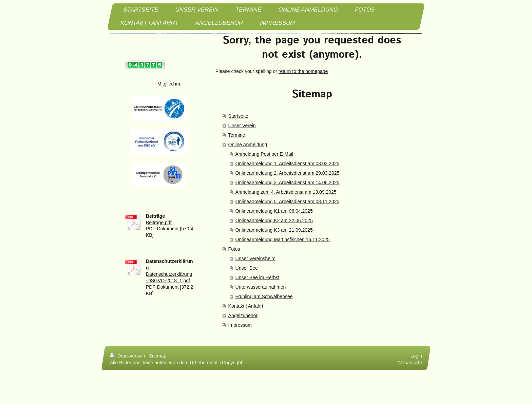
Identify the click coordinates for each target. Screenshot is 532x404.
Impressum (240, 325)
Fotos (234, 249)
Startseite (238, 116)
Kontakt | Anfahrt (246, 306)
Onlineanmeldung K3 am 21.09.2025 (274, 230)
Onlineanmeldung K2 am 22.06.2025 (274, 220)
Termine (237, 135)
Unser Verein (242, 126)
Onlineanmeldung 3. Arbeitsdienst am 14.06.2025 (288, 182)
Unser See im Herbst (258, 277)
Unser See (247, 268)
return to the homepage (303, 71)
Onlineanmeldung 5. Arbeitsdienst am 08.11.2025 (288, 201)
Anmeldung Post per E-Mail (264, 154)
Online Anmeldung (248, 145)
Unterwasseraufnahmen (261, 287)
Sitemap (158, 356)
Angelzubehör (243, 315)
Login (416, 356)
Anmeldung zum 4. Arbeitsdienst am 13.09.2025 (286, 192)
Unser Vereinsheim (255, 258)
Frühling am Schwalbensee (264, 296)
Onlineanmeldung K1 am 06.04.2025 (274, 211)
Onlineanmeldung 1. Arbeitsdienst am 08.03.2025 (288, 163)
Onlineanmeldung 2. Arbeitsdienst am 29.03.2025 (288, 173)
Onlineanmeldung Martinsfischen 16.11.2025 (283, 239)
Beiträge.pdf (159, 223)
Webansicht (410, 363)
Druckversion (128, 356)
